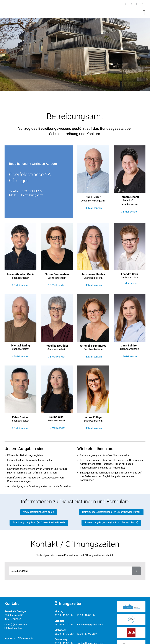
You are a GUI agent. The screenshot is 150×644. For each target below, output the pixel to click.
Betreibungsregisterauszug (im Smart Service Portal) (111, 512)
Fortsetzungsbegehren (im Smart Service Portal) (111, 522)
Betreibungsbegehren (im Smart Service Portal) (39, 522)
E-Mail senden (93, 208)
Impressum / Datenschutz (19, 638)
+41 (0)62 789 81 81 (17, 625)
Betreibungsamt (32, 195)
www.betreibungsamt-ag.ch (39, 512)
